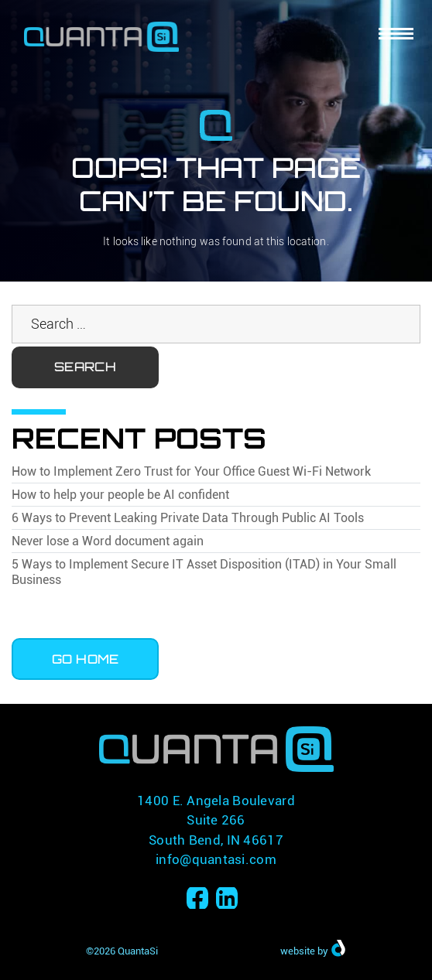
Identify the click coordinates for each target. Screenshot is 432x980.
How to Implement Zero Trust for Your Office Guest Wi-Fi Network (191, 471)
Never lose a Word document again (108, 541)
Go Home (86, 659)
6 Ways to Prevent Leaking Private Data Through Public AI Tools (188, 518)
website (298, 951)
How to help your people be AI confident (120, 495)
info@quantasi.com (216, 859)
